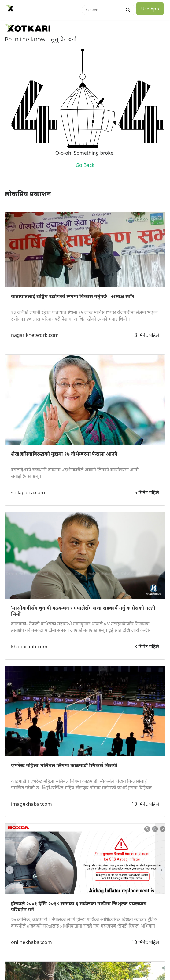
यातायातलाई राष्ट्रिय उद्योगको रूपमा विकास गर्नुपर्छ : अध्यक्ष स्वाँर (72, 296)
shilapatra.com (28, 492)
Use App (150, 9)
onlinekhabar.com (31, 942)
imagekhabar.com (31, 804)
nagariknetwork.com (35, 335)
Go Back (85, 165)
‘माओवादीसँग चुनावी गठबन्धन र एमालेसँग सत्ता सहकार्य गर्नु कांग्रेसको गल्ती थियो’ (83, 611)
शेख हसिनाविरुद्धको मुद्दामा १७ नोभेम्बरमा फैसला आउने (64, 454)
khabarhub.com (29, 647)
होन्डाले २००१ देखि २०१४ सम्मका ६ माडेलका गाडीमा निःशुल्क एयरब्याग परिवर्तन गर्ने (79, 906)
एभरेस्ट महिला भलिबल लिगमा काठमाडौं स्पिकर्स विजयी (64, 765)
